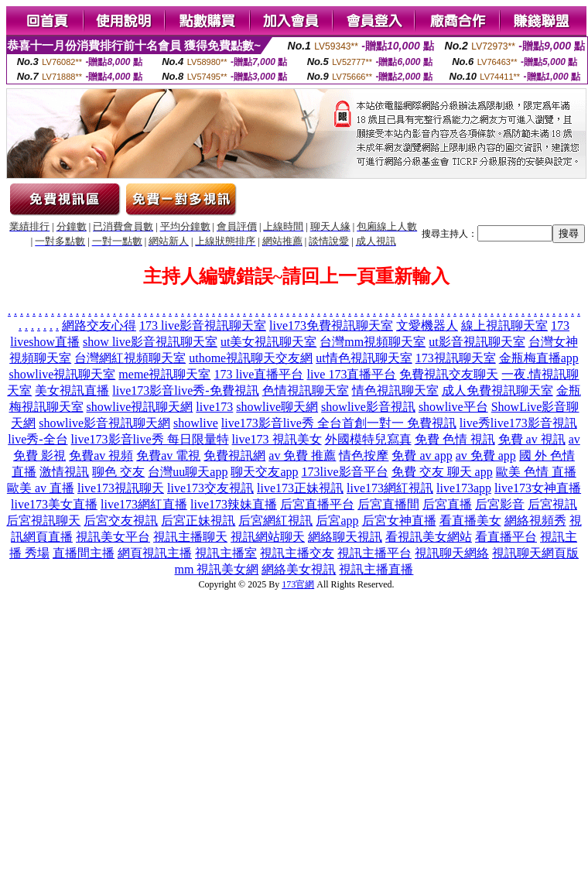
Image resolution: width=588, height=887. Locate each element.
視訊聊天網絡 (452, 553)
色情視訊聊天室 (306, 390)
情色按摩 (364, 455)
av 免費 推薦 (302, 455)
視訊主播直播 (376, 569)
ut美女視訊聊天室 (268, 342)
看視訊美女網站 (429, 537)
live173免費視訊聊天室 (331, 325)
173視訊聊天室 (456, 358)
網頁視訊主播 (155, 553)
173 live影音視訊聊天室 (203, 325)
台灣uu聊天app (188, 472)
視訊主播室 (226, 553)
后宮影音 (500, 504)
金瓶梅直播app (539, 358)
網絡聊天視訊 (345, 537)
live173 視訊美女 (277, 439)
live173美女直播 (54, 504)
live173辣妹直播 (234, 504)
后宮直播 (447, 504)
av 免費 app (486, 455)
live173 (214, 407)
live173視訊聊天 (121, 488)
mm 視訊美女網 (217, 569)
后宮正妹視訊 (198, 521)
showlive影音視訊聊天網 (104, 423)
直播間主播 (84, 553)
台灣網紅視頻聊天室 (130, 358)
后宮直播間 (388, 504)
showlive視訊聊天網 (140, 407)
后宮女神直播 (399, 521)
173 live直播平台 (258, 374)
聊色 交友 (118, 472)
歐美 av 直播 (41, 488)
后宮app (337, 521)
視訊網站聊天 (268, 537)
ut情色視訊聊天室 (364, 358)
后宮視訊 (552, 504)
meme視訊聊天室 (164, 374)
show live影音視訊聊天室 (150, 342)
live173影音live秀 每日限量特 (150, 439)
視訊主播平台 (374, 553)
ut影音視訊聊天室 (477, 342)
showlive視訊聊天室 (63, 374)
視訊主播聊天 (190, 537)
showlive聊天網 (277, 407)
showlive (196, 423)
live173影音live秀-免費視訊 (185, 390)
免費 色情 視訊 (455, 439)
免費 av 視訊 (532, 439)
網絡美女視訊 (299, 569)
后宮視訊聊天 (43, 521)
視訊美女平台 (113, 537)
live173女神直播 (538, 488)
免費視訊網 (234, 455)
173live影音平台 (345, 472)
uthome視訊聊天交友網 (251, 358)
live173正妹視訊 (300, 488)
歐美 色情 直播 (536, 472)
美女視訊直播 (72, 390)
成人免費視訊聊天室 (497, 390)
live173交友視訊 (210, 488)
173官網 (298, 584)
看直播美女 (470, 521)
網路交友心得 (99, 325)
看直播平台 (506, 537)
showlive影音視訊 (368, 407)
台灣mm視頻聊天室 (373, 342)
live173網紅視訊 (390, 488)
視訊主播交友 (297, 553)
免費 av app (422, 455)
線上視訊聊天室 (504, 325)
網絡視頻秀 (535, 521)
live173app (464, 488)
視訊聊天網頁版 (535, 553)
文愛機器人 (427, 325)
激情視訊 (64, 472)
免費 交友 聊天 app (442, 472)
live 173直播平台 (351, 374)
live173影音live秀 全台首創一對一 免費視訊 (339, 423)
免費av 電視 (168, 455)
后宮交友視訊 (121, 521)
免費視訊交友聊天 (449, 374)
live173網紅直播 (144, 504)
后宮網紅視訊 (275, 521)
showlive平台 (453, 407)
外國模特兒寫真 (368, 439)
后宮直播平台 (317, 504)
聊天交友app (264, 472)
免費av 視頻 (101, 455)
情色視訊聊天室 (395, 390)
